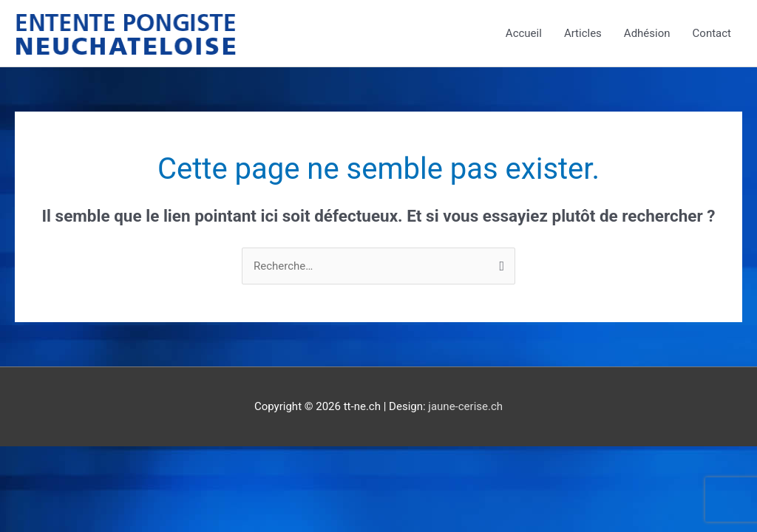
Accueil (524, 33)
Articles (583, 33)
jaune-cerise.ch (465, 406)
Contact (712, 33)
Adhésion (647, 33)
